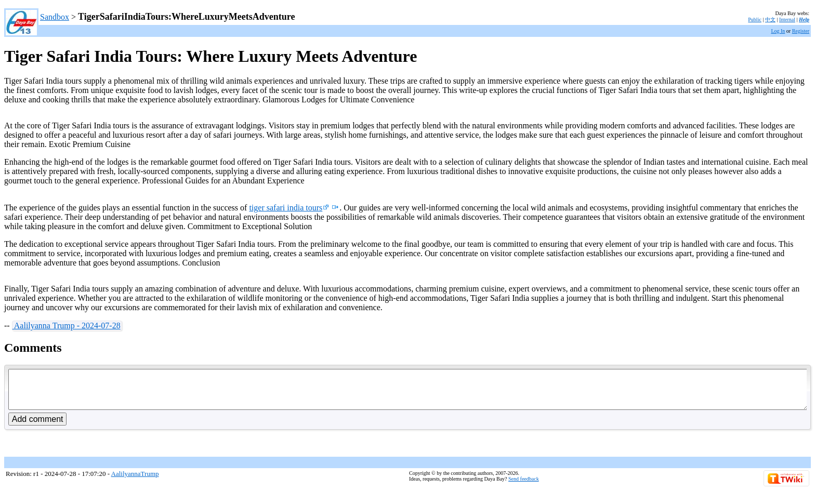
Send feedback (524, 487)
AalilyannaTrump (135, 481)
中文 (770, 19)
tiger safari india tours (289, 208)
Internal (787, 19)
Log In (778, 31)
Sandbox (55, 17)
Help (804, 19)
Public (755, 19)
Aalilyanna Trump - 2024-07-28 (67, 326)
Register (801, 31)
